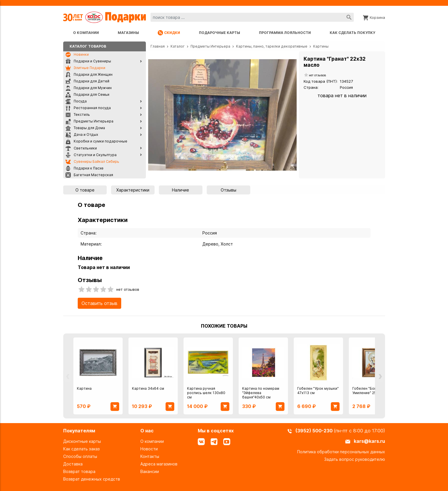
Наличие (181, 190)
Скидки (169, 33)
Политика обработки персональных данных (341, 452)
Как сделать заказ (81, 449)
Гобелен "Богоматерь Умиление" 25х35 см (372, 391)
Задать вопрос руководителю (355, 459)
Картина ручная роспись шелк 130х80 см (206, 393)
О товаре (85, 190)
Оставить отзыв (99, 303)
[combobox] (252, 17)
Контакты (150, 456)
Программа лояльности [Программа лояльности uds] (285, 33)
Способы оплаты (80, 456)
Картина (84, 388)
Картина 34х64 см (148, 388)
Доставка (73, 464)
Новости (149, 449)
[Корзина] (374, 17)
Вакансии (150, 471)
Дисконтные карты (82, 441)
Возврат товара (79, 471)
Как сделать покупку (352, 33)
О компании (86, 33)
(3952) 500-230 (315, 431)
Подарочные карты (220, 33)
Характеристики (133, 190)
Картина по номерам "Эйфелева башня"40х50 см (261, 393)
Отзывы (228, 190)
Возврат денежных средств (92, 479)
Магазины (128, 33)
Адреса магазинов (159, 464)
